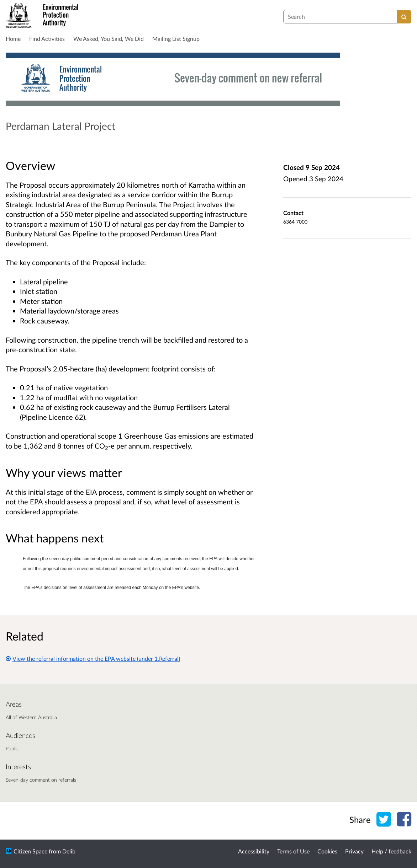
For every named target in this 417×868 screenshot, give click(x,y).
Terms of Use (293, 851)
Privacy (354, 851)
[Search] (404, 17)
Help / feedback (391, 851)
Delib (69, 851)
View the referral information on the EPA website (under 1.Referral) (93, 658)
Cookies (327, 851)
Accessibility (254, 851)
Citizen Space (30, 851)
